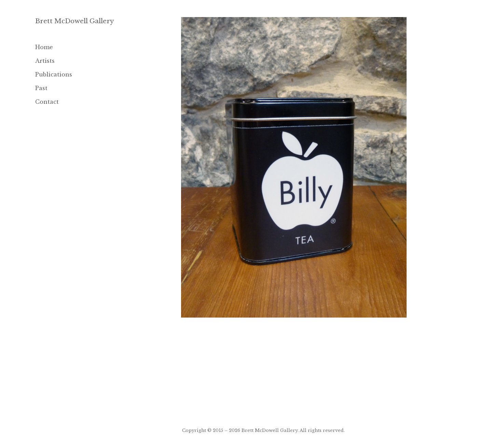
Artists (45, 61)
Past (41, 88)
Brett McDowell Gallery (75, 21)
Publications (54, 74)
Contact (47, 102)
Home (44, 47)
